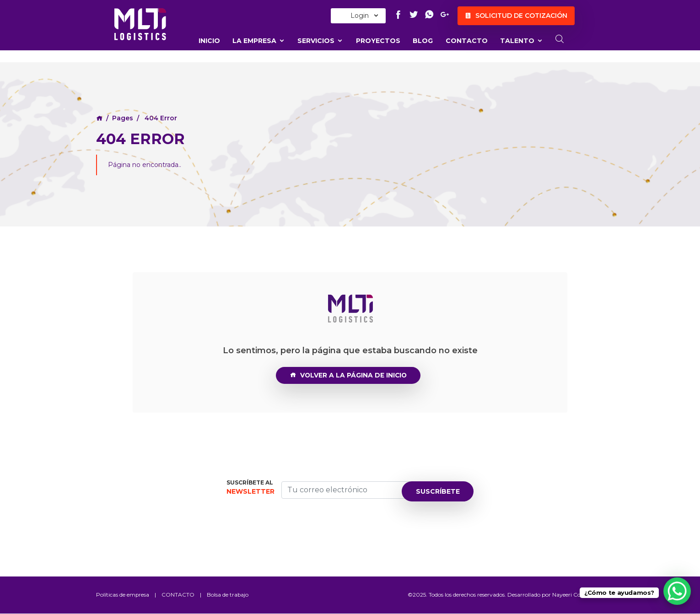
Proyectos (378, 41)
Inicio (209, 41)
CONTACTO (467, 41)
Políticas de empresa (123, 595)
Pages (123, 118)
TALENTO (522, 41)
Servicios (320, 41)
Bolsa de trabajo (228, 595)
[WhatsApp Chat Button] (677, 591)
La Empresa (259, 41)
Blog (423, 41)
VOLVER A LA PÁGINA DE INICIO (348, 375)
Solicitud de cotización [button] (516, 16)
